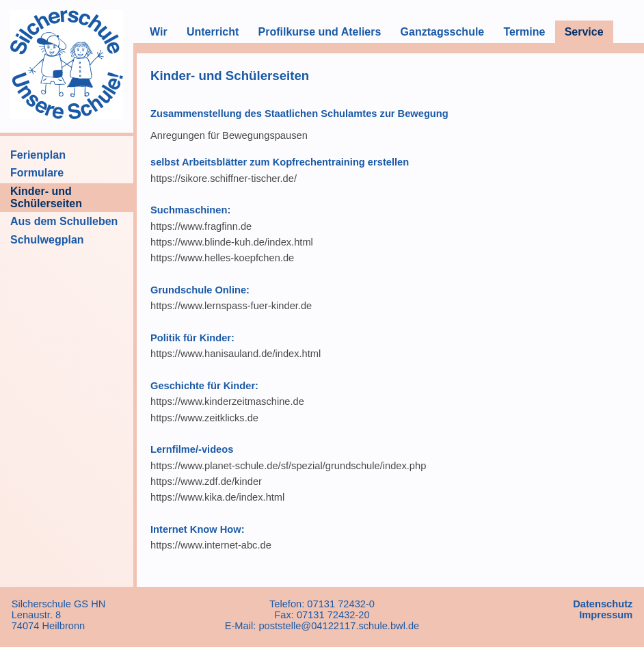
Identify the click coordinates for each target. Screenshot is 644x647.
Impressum (606, 615)
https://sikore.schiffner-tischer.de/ (224, 179)
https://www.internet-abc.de (211, 545)
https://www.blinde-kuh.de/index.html (232, 242)
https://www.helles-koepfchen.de (222, 258)
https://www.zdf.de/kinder (206, 481)
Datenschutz (603, 604)
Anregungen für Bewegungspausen (229, 135)
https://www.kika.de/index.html (217, 497)
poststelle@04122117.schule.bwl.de (339, 626)
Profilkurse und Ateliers (319, 32)
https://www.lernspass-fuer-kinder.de (231, 306)
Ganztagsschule (443, 32)
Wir (159, 32)
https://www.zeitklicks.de (204, 418)
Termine (524, 32)
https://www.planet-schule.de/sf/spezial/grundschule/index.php (288, 466)
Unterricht (213, 32)
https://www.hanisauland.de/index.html (236, 354)
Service (584, 32)
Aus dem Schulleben (64, 221)
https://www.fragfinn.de (201, 226)
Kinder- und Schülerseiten (46, 197)
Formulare (37, 173)
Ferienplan (38, 155)
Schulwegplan (47, 240)
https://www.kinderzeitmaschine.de (227, 401)
